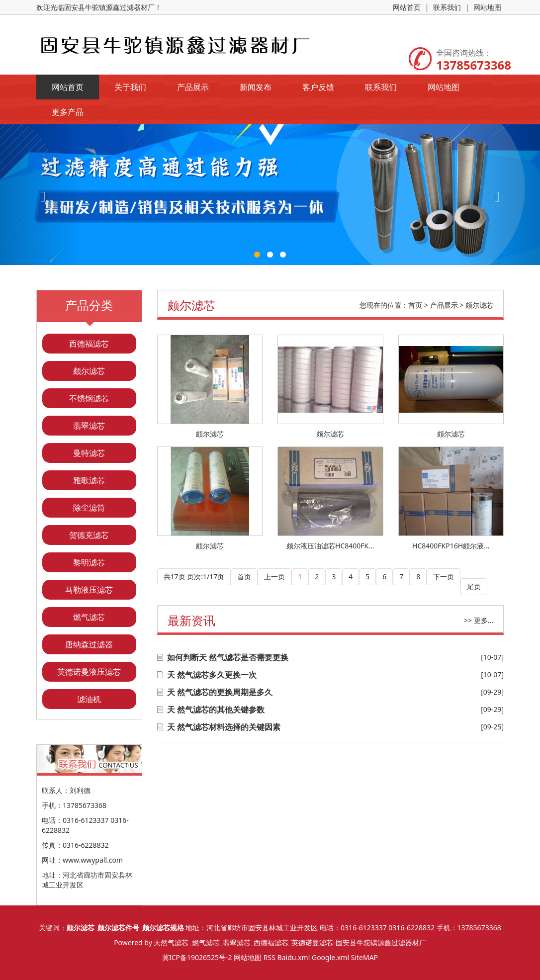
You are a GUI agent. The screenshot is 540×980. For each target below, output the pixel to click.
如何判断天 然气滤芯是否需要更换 (228, 657)
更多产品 (68, 112)
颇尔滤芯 (89, 371)
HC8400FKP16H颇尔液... (451, 546)
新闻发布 (256, 87)
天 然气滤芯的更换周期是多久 (220, 692)
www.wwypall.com (93, 860)
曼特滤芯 (89, 453)
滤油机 (89, 699)
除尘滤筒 (89, 508)
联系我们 (447, 7)
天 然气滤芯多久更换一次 (212, 675)
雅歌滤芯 (89, 480)
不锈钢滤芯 (89, 398)
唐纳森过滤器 (89, 644)
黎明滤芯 (89, 562)
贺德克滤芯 (89, 535)
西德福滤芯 (89, 344)
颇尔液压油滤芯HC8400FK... (330, 546)
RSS (270, 957)
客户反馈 (318, 87)
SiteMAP (364, 957)
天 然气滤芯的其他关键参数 (216, 710)
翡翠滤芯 (89, 426)
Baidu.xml (294, 957)
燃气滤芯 (89, 617)
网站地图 (487, 7)
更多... (484, 620)
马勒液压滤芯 (89, 590)
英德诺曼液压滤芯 (89, 672)
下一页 (444, 577)
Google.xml (330, 957)
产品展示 (193, 87)
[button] (41, 195)
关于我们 (130, 87)
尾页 (474, 586)
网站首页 (407, 7)
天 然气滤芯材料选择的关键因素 (224, 727)
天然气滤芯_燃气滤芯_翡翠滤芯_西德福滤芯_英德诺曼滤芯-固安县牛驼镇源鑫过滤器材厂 (290, 942)
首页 (415, 305)
